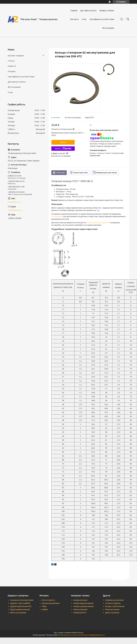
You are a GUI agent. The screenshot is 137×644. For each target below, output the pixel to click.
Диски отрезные (112, 613)
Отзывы (12, 71)
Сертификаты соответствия (102, 19)
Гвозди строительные (115, 606)
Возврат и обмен (107, 11)
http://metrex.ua (14, 202)
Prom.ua (80, 633)
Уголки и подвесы (113, 603)
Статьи (11, 61)
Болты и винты (48, 600)
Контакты (74, 19)
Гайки (44, 606)
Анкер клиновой (80, 609)
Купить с (63, 149)
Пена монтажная (112, 609)
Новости (12, 66)
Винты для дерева (18, 613)
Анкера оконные (80, 600)
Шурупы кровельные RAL (21, 606)
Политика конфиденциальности (92, 635)
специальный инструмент (98, 223)
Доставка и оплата (88, 11)
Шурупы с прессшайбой (20, 603)
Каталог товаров (16, 56)
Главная (74, 11)
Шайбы (45, 609)
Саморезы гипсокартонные (22, 600)
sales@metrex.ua (15, 210)
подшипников (57, 216)
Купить (63, 142)
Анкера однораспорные (84, 606)
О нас (84, 19)
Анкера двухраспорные (83, 603)
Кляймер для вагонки (114, 600)
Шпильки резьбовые (51, 603)
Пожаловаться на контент (69, 635)
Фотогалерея (108, 28)
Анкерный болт (80, 613)
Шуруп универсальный (20, 609)
